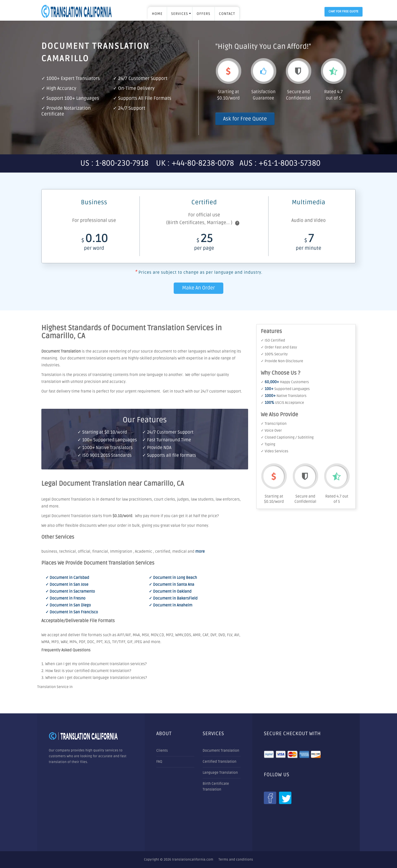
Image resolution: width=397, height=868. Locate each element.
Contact (227, 14)
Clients (162, 751)
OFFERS (203, 14)
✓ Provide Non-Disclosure (282, 361)
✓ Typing (268, 444)
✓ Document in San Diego (68, 605)
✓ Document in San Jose (67, 585)
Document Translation (221, 751)
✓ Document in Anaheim (171, 605)
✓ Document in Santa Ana (172, 585)
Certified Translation (219, 762)
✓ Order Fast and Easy (279, 347)
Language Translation (220, 773)
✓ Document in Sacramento (70, 592)
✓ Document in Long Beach (173, 578)
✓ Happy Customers (285, 382)
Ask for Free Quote (245, 119)
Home (157, 14)
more (200, 552)
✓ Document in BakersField (173, 599)
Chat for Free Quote (344, 12)
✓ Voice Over (271, 431)
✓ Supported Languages (285, 389)
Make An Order (198, 288)
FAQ (159, 762)
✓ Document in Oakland (170, 592)
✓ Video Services (275, 451)
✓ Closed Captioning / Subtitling (287, 437)
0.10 (94, 244)
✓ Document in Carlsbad (67, 578)
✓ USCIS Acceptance (282, 403)
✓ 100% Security (274, 354)
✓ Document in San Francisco (72, 612)
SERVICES (180, 14)
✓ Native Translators (284, 396)
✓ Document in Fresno (65, 599)
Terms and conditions (236, 860)
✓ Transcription (274, 424)
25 (204, 244)
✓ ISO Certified (273, 340)
